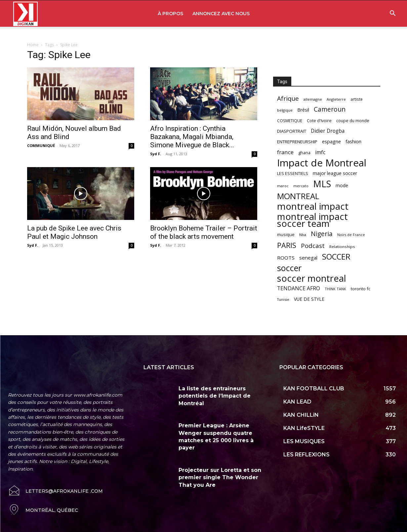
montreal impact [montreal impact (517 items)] (313, 206)
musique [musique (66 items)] (286, 234)
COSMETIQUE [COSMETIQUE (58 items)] (290, 121)
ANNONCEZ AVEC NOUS (221, 14)
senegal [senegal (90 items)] (308, 258)
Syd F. (156, 154)
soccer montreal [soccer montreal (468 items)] (312, 278)
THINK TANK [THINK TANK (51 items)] (335, 289)
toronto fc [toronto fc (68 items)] (361, 289)
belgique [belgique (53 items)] (285, 110)
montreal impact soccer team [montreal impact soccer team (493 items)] (312, 220)
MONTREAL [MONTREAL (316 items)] (298, 196)
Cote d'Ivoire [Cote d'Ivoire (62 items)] (319, 121)
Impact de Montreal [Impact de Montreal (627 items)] (322, 163)
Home (33, 45)
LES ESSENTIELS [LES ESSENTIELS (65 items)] (293, 173)
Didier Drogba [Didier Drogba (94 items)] (328, 131)
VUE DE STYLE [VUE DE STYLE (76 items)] (309, 299)
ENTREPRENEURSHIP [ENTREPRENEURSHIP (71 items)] (297, 142)
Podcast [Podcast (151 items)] (313, 246)
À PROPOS (170, 14)
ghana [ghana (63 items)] (304, 153)
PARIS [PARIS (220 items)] (287, 245)
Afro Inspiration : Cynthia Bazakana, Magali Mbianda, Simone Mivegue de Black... (192, 137)
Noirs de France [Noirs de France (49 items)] (351, 235)
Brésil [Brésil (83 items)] (303, 110)
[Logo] (25, 14)
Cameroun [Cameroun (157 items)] (330, 109)
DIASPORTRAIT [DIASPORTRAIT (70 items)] (292, 131)
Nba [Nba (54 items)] (303, 235)
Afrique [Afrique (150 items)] (288, 99)
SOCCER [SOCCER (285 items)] (336, 257)
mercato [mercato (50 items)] (301, 186)
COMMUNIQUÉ (41, 145)
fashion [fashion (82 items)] (353, 142)
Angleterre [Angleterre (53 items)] (336, 99)
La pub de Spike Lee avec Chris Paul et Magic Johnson (74, 232)
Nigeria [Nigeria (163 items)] (322, 234)
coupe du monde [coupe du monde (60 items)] (353, 121)
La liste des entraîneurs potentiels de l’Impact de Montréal (215, 396)
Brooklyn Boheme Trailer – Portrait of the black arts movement (204, 232)
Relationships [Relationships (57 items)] (342, 247)
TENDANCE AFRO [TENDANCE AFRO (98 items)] (299, 288)
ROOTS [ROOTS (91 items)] (286, 258)
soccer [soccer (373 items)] (289, 268)
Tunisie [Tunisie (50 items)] (283, 299)
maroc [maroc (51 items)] (283, 186)
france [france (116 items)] (285, 152)
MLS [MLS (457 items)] (322, 184)
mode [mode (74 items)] (342, 185)
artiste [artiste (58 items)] (357, 99)
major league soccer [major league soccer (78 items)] (335, 173)
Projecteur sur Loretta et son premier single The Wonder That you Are (220, 478)
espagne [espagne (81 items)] (331, 142)
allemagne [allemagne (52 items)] (313, 99)
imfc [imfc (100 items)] (320, 152)
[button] (392, 14)
